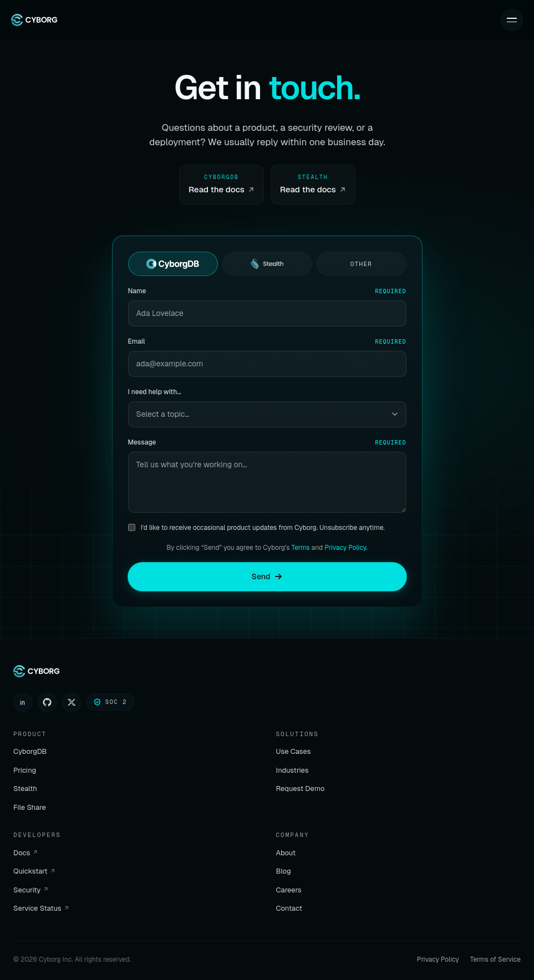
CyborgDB (30, 751)
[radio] (173, 264)
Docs (25, 853)
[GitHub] (47, 702)
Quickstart (34, 871)
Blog (284, 871)
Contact (289, 908)
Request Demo (301, 788)
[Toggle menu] (512, 20)
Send (267, 576)
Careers (289, 890)
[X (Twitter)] (72, 702)
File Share (30, 807)
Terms (301, 548)
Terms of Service (495, 959)
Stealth (25, 788)
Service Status (41, 908)
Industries (293, 770)
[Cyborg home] (34, 20)
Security (30, 890)
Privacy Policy (345, 548)
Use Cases (294, 751)
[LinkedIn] (23, 702)
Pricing (25, 770)
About (286, 853)
